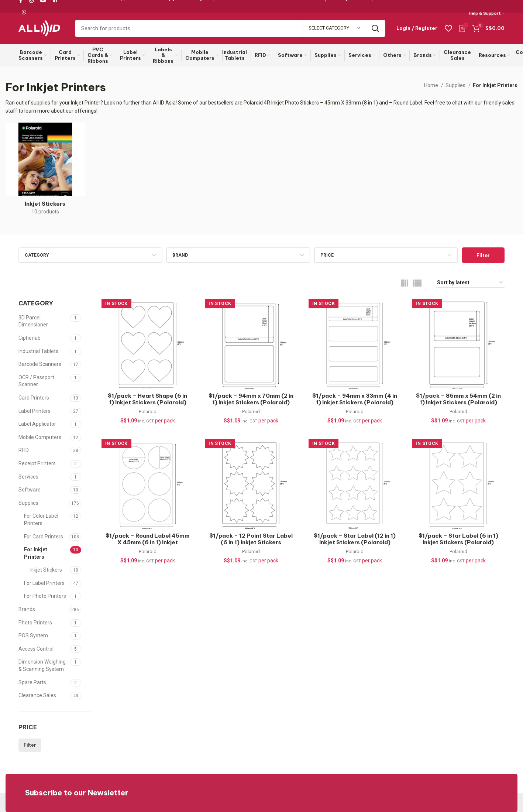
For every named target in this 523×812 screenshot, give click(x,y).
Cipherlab (30, 338)
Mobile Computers (40, 437)
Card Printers (34, 398)
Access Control (36, 649)
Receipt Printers (37, 463)
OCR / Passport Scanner (36, 381)
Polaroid (148, 412)
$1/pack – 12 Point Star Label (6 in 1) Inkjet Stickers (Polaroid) (251, 542)
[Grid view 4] (405, 283)
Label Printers (35, 411)
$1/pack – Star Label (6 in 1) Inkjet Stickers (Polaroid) (458, 539)
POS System (33, 635)
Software (30, 490)
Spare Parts (32, 682)
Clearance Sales (37, 695)
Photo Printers (35, 623)
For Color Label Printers (41, 520)
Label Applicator (37, 424)
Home (432, 85)
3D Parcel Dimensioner (33, 321)
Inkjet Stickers (46, 570)
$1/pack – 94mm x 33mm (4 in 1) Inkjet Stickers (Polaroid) (355, 399)
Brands (27, 609)
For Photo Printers (45, 596)
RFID (24, 450)
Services (28, 477)
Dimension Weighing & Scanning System (42, 665)
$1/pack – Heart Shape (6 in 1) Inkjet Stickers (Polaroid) (147, 399)
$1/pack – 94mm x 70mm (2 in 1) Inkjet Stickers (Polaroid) (251, 399)
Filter (483, 255)
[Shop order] (470, 283)
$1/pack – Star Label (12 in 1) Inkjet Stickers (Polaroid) (355, 539)
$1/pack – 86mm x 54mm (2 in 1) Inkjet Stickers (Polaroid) (458, 399)
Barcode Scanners (40, 364)
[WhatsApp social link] (24, 12)
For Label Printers (44, 583)
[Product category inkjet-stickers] (45, 171)
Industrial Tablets (38, 351)
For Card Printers (44, 537)
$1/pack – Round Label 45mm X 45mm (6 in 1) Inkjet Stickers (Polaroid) (148, 542)
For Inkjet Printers (36, 553)
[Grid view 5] (417, 283)
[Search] (230, 28)
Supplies (456, 85)
